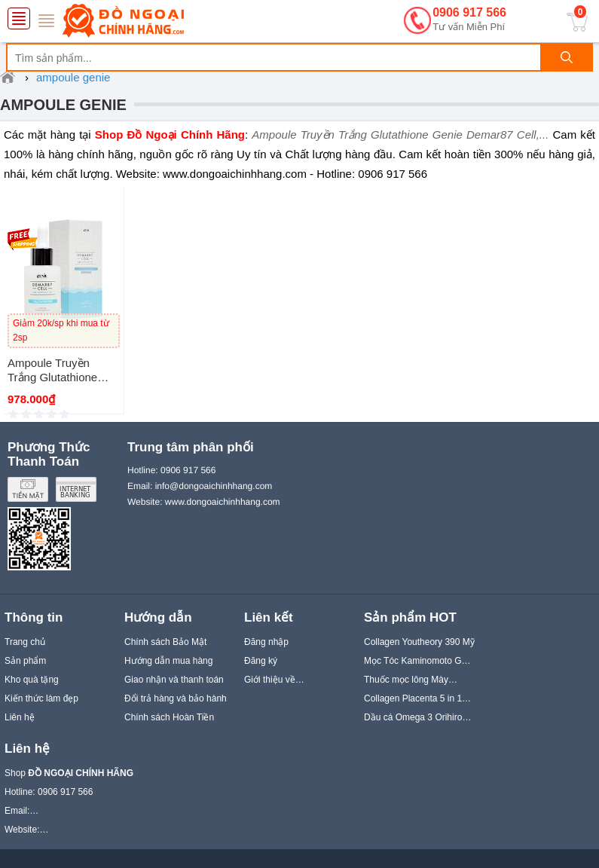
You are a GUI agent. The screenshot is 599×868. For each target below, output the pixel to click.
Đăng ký (261, 661)
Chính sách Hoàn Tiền (169, 717)
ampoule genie (63, 105)
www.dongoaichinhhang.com (223, 502)
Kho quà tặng (32, 680)
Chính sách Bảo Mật (165, 642)
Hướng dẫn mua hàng (168, 661)
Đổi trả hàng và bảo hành (176, 698)
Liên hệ (20, 717)
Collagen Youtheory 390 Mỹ (419, 642)
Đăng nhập (266, 642)
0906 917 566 (469, 20)
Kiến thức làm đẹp (41, 698)
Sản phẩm (25, 661)
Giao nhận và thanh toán (174, 680)
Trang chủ (25, 642)
